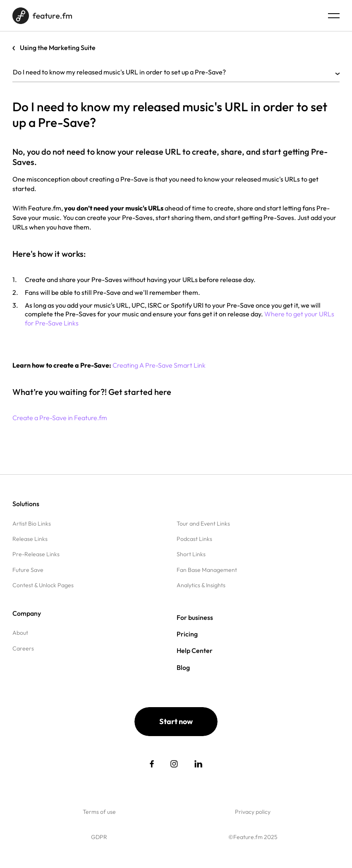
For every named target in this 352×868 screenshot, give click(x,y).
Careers (23, 648)
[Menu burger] (334, 16)
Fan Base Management (207, 570)
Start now (176, 721)
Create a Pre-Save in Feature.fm (60, 418)
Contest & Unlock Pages (43, 585)
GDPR (99, 837)
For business (195, 617)
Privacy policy (253, 812)
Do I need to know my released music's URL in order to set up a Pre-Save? (176, 72)
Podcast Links (194, 539)
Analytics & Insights (201, 585)
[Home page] (42, 16)
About (20, 633)
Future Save (28, 570)
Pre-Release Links (36, 554)
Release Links (30, 539)
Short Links (191, 554)
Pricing (187, 634)
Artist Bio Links (32, 524)
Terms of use (99, 812)
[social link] (152, 764)
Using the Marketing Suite (58, 48)
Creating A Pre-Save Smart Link (159, 365)
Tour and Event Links (203, 524)
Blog (183, 667)
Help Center (195, 650)
